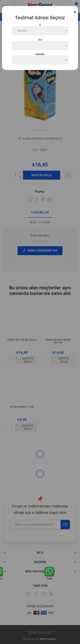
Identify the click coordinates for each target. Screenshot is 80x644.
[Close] (75, 12)
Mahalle (40, 54)
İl (40, 25)
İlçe (40, 40)
